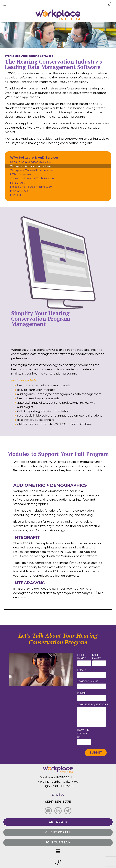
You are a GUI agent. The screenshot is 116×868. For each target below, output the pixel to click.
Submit (96, 753)
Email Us (58, 795)
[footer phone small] (58, 863)
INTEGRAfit (17, 183)
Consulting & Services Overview (31, 162)
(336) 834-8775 (58, 802)
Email (81, 670)
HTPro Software (20, 174)
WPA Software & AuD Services (34, 158)
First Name (81, 657)
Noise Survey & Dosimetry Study (31, 187)
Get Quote (58, 822)
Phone (82, 693)
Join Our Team (58, 842)
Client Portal (58, 832)
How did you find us (83, 734)
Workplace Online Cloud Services (32, 170)
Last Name (96, 657)
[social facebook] (48, 811)
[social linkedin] (58, 811)
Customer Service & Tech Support (32, 178)
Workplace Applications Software (32, 166)
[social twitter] (68, 811)
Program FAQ (19, 191)
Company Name (87, 681)
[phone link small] (110, 4)
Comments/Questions (93, 705)
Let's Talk (16, 195)
